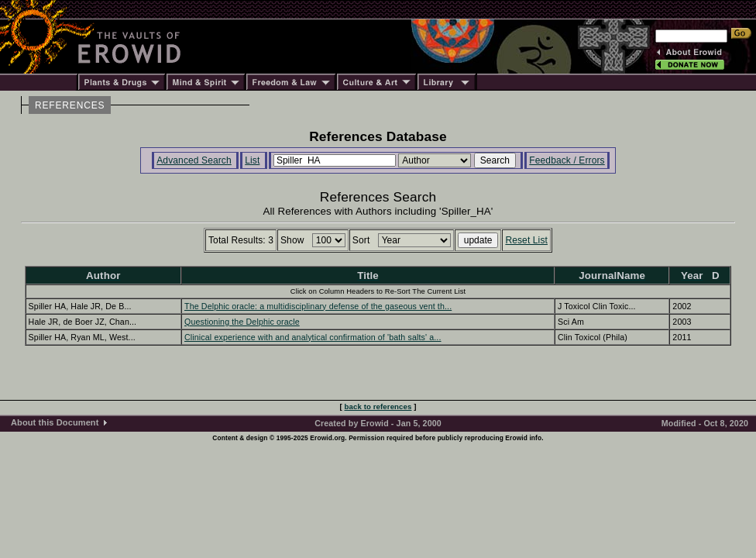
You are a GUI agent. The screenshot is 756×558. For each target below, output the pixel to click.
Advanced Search (194, 160)
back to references (378, 406)
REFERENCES (70, 105)
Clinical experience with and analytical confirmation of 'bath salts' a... (313, 337)
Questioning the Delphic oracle (242, 322)
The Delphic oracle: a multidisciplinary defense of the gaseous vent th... (318, 306)
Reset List (526, 240)
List (252, 160)
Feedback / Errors (567, 160)
